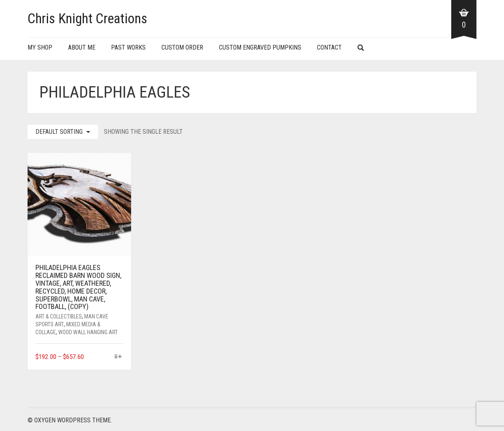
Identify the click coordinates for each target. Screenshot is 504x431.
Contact (329, 47)
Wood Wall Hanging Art (88, 332)
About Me (82, 47)
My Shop (40, 47)
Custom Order (182, 47)
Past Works (128, 47)
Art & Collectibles (59, 316)
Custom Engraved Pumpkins (260, 47)
